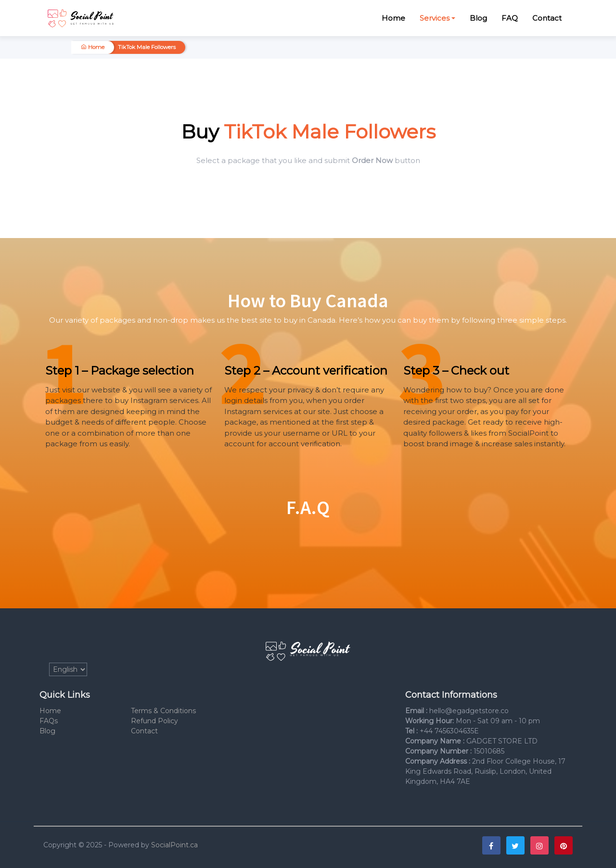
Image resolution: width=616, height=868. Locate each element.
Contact (547, 18)
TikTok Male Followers (147, 47)
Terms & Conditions (163, 711)
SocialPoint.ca (174, 845)
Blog (478, 18)
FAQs (49, 721)
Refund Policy (154, 721)
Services (435, 18)
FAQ (510, 18)
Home (393, 18)
